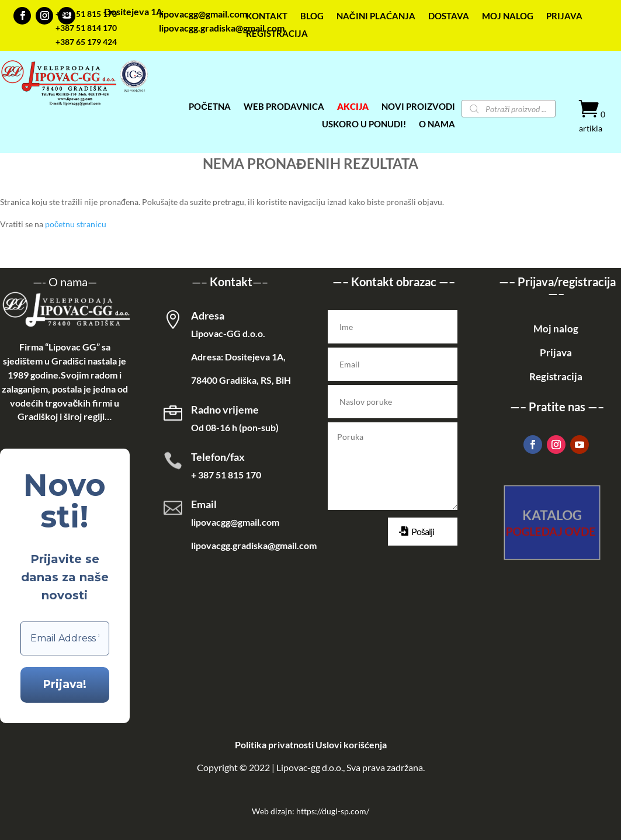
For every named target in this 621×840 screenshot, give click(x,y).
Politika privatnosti (274, 744)
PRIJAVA (564, 16)
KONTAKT (267, 16)
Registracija (556, 376)
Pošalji (423, 531)
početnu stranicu (76, 224)
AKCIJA (353, 107)
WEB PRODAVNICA (284, 107)
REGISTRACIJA (277, 34)
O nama (68, 282)
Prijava (556, 353)
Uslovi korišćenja (351, 744)
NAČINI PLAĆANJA (376, 16)
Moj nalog (556, 329)
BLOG (312, 16)
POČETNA (210, 107)
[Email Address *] (65, 638)
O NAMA (437, 124)
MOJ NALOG (508, 16)
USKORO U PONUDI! (364, 124)
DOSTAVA (449, 16)
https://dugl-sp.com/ (333, 811)
